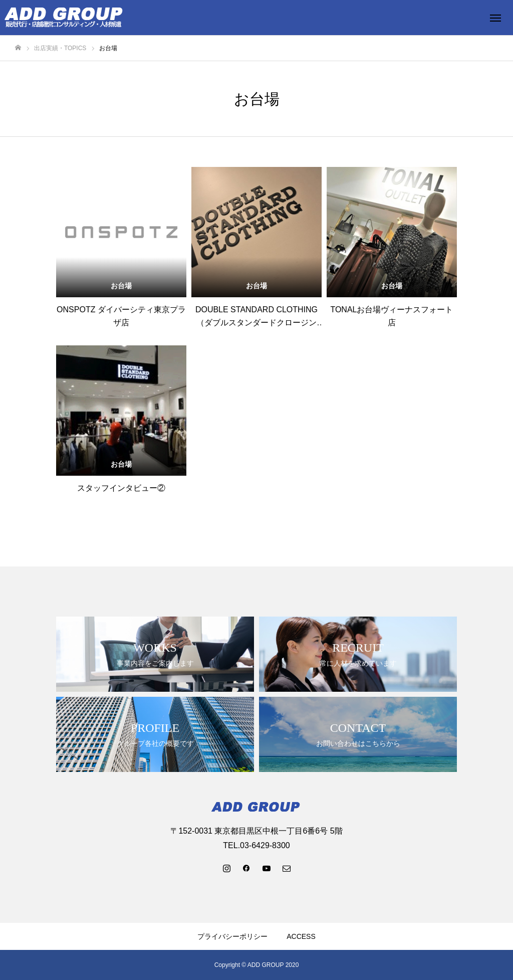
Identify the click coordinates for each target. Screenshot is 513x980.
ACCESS (301, 936)
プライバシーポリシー (232, 936)
